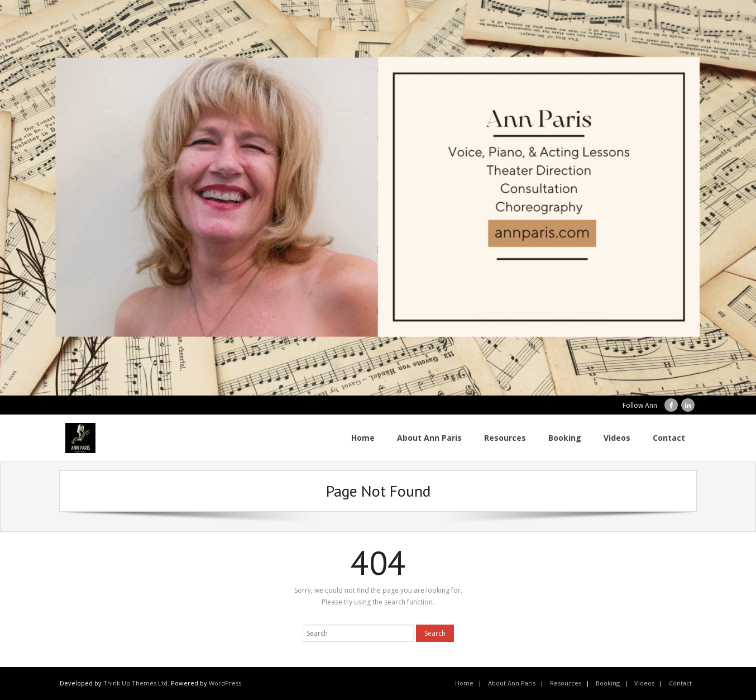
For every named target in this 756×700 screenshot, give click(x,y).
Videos (644, 683)
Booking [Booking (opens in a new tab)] (608, 683)
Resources (566, 683)
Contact (680, 683)
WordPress (225, 683)
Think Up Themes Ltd (135, 683)
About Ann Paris (512, 683)
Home (464, 683)
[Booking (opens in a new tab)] (565, 438)
